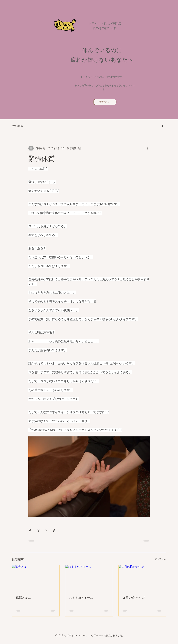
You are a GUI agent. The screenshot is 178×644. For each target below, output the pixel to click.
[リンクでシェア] (54, 530)
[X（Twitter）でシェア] (38, 530)
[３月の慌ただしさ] (142, 578)
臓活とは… (23, 598)
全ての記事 (18, 126)
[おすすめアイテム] (89, 578)
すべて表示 (160, 559)
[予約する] (105, 102)
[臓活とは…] (36, 578)
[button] (162, 126)
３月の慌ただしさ (134, 598)
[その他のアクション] (148, 148)
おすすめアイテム (81, 598)
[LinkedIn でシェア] (46, 530)
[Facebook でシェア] (30, 530)
